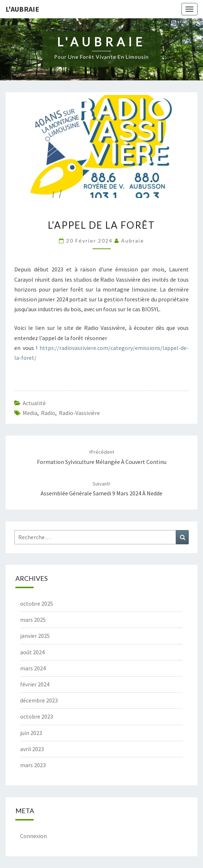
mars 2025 (33, 620)
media (30, 413)
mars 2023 (33, 765)
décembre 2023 (39, 700)
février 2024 (35, 684)
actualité (34, 403)
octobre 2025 (37, 604)
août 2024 (32, 652)
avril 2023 (32, 749)
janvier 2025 (35, 636)
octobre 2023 (37, 716)
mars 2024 (33, 668)
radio (48, 413)
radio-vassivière (79, 413)
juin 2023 (31, 733)
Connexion (33, 836)
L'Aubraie (22, 9)
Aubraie (133, 241)
